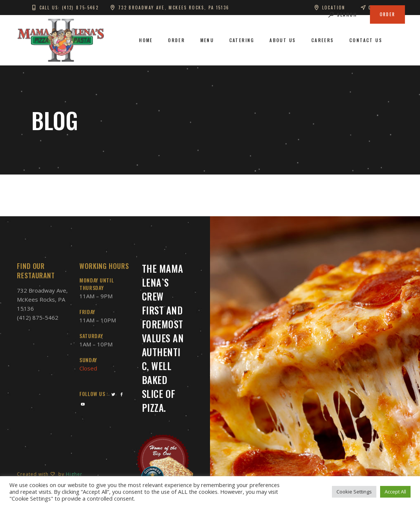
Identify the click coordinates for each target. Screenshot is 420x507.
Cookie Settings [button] (354, 492)
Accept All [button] (395, 492)
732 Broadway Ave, (42, 290)
